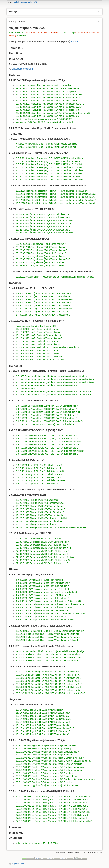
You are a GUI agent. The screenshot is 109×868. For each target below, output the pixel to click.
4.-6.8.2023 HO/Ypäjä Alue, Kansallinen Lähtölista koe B (43, 595)
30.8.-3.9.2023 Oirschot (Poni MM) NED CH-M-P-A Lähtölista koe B (48, 678)
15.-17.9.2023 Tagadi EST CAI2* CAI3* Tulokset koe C (42, 734)
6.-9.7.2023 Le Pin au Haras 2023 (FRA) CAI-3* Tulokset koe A (46, 409)
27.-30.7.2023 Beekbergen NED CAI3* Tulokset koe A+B (43, 548)
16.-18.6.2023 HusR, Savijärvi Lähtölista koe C (38, 351)
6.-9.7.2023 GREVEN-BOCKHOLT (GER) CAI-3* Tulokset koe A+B (48, 442)
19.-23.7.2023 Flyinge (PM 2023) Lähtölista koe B (40, 512)
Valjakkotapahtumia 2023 (25, 2)
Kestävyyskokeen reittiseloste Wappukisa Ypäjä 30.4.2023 (44, 119)
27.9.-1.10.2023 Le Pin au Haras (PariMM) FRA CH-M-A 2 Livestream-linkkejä (54, 797)
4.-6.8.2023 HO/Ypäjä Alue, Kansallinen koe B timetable (43, 589)
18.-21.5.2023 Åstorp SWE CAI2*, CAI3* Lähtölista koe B (43, 224)
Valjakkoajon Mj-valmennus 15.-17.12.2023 (37, 843)
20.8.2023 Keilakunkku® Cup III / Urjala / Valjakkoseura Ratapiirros (48, 657)
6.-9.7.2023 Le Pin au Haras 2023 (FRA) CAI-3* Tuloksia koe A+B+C (49, 421)
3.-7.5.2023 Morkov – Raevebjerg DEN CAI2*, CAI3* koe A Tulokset (49, 161)
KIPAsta (75, 42)
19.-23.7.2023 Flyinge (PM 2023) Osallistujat (37, 500)
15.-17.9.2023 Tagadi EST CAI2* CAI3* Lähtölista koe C (43, 731)
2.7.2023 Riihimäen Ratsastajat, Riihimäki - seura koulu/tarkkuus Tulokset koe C (55, 395)
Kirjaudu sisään (18, 863)
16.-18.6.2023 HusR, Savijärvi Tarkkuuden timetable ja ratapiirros (47, 347)
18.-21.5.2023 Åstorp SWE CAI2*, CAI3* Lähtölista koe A (43, 214)
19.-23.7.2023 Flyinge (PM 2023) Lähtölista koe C (40, 521)
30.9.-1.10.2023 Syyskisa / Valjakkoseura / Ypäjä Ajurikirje (44, 749)
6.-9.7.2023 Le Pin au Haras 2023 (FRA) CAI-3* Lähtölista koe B (47, 415)
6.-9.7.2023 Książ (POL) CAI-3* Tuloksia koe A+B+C (41, 480)
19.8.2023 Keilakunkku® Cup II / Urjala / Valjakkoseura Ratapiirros (48, 637)
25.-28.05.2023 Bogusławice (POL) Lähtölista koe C (41, 262)
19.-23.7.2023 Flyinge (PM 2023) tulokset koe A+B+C (42, 518)
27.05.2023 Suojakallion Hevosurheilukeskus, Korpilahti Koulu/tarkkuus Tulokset (55, 277)
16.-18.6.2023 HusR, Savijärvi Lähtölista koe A (38, 329)
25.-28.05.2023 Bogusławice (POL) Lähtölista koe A (41, 244)
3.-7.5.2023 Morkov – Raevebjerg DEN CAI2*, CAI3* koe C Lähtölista (49, 170)
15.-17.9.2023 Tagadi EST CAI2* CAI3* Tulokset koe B (42, 725)
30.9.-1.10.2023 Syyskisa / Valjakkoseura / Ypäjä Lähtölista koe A (47, 752)
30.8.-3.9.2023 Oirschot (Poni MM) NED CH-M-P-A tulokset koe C (48, 690)
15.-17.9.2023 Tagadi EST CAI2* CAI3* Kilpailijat (39, 710)
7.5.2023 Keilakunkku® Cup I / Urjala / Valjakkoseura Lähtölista (46, 144)
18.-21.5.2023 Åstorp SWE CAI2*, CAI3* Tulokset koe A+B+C (46, 233)
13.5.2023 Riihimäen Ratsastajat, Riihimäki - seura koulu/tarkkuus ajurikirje (52, 191)
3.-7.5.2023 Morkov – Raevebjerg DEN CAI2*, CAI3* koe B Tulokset (49, 167)
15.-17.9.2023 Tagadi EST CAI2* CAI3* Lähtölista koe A (43, 713)
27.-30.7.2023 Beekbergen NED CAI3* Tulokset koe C (42, 563)
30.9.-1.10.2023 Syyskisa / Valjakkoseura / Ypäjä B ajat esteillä (46, 776)
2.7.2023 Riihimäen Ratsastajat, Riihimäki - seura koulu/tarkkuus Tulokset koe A (54, 391)
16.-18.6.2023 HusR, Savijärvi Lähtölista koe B (38, 341)
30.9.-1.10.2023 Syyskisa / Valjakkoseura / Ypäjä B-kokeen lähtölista (49, 764)
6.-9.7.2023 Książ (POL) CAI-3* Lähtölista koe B (39, 474)
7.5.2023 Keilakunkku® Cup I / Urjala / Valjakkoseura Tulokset (46, 147)
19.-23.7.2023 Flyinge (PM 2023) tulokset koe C (39, 524)
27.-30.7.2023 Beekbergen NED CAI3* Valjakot (39, 539)
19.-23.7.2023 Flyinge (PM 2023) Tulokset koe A (39, 506)
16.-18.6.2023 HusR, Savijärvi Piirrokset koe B (38, 335)
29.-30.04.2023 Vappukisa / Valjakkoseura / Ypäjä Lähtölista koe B (48, 98)
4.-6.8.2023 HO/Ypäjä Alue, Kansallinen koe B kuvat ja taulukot (46, 592)
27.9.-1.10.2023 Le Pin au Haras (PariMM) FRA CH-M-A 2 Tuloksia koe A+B (53, 812)
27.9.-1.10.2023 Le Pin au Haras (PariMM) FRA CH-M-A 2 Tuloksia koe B (51, 809)
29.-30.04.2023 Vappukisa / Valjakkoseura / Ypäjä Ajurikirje (44, 85)
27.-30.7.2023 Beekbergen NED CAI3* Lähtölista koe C (43, 560)
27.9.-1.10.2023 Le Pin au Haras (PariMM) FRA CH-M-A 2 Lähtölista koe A (52, 800)
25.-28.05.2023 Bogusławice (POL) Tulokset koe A (40, 247)
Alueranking (81, 33)
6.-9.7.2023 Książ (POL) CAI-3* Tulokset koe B (38, 477)
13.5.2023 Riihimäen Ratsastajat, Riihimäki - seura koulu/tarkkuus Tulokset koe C (55, 203)
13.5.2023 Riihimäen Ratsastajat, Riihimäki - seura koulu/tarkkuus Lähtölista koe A (56, 194)
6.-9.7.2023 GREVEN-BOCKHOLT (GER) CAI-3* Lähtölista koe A (47, 436)
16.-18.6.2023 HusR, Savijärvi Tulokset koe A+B (39, 338)
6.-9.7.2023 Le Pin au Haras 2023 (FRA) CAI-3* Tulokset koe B (46, 418)
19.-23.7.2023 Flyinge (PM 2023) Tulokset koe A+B (40, 509)
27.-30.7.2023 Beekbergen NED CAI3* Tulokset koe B (42, 554)
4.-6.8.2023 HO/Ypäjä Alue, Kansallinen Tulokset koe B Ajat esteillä (48, 601)
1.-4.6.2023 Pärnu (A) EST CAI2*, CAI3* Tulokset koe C (43, 315)
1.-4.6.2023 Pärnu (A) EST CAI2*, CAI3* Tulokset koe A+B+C (45, 309)
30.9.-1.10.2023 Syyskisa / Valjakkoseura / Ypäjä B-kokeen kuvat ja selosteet (53, 761)
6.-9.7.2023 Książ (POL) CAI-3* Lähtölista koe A (39, 465)
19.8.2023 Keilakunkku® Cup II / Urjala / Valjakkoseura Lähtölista (47, 634)
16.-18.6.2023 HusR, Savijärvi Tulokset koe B (38, 344)
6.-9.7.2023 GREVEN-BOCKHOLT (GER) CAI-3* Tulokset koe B (47, 448)
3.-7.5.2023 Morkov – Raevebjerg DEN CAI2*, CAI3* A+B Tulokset (48, 177)
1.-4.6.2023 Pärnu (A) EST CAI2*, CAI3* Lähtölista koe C (43, 312)
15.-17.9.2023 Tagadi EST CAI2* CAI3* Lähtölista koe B (43, 722)
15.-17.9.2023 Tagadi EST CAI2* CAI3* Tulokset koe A (42, 716)
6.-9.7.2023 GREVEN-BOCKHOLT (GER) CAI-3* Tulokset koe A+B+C (50, 451)
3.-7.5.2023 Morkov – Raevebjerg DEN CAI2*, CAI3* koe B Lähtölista (49, 164)
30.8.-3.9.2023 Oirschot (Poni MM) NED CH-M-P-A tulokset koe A (48, 675)
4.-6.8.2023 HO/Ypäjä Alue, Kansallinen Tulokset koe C (42, 617)
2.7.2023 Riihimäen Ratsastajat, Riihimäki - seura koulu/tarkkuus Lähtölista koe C (55, 382)
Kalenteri (21, 35)
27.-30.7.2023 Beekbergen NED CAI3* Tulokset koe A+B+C (45, 557)
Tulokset (46, 33)
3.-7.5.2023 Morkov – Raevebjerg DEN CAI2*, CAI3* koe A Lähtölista (49, 158)
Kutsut (39, 33)
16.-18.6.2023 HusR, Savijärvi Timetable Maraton (40, 360)
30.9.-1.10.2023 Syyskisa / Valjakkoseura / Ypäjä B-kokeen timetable (49, 770)
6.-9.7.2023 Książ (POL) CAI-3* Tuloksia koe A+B (40, 471)
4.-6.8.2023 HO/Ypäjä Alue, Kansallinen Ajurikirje (39, 580)
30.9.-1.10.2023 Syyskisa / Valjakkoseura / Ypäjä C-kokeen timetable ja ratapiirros (55, 779)
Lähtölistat (56, 33)
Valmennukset (16, 33)
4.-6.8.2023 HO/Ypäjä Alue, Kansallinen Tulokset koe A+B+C (45, 620)
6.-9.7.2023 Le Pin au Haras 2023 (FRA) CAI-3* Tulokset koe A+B (48, 412)
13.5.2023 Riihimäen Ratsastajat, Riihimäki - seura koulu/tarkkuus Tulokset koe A (55, 197)
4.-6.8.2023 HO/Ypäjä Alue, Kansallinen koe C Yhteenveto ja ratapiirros (50, 613)
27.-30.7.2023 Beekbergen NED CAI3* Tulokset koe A (42, 545)
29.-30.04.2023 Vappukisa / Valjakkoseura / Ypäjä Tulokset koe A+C (49, 107)
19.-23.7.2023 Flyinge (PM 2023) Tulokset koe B (39, 515)
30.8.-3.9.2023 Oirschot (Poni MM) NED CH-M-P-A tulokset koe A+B (49, 684)
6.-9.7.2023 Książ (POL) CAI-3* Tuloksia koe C (38, 484)
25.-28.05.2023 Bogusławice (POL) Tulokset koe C (40, 266)
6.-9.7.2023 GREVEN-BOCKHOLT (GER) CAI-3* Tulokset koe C (47, 454)
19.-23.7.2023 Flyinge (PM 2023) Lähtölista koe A (40, 503)
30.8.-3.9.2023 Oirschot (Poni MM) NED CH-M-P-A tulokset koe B (48, 681)
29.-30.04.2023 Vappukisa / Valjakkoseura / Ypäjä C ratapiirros (46, 92)
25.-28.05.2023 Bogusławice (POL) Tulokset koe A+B (42, 250)
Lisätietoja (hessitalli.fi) (23, 69)
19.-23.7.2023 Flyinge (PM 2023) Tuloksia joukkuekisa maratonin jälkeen (51, 527)
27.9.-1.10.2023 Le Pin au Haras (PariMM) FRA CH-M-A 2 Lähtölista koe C (52, 815)
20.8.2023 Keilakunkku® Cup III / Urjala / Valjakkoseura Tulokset (47, 660)
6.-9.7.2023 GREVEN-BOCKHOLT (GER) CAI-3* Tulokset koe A (47, 439)
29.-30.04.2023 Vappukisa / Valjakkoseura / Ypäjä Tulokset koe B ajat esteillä (53, 113)
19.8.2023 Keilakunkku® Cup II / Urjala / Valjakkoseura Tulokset (47, 640)
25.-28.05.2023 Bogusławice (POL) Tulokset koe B (40, 256)
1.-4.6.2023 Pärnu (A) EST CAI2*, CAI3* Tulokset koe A (43, 296)
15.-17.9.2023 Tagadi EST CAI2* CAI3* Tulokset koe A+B (44, 719)
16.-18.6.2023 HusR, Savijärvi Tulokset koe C (38, 354)
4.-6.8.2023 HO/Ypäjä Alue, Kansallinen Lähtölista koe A (43, 583)
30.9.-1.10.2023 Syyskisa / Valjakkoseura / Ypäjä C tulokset (44, 782)
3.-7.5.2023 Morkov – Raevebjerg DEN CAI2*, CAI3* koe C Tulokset (49, 173)
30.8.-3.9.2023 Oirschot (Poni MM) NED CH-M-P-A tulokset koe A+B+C (50, 693)
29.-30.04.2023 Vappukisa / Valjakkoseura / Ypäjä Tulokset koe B (47, 110)
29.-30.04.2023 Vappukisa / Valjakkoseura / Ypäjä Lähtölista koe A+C (49, 95)
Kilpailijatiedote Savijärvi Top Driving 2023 (36, 326)
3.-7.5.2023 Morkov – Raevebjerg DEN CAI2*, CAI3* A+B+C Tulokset (49, 180)
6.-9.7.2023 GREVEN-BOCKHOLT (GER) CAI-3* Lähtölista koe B (47, 445)
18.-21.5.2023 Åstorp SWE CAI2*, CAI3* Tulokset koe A (43, 217)
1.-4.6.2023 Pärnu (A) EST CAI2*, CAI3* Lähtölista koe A (43, 293)
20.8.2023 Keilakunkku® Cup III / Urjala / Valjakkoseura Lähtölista (48, 654)
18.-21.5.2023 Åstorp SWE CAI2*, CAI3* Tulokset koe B (43, 227)
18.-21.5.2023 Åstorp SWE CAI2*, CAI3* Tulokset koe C (43, 230)
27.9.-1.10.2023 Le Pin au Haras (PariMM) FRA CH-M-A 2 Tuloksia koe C (51, 818)
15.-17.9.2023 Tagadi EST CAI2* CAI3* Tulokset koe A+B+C (45, 728)
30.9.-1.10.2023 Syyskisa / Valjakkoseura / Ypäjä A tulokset (44, 755)
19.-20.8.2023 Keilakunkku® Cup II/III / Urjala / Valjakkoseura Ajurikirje (50, 631)
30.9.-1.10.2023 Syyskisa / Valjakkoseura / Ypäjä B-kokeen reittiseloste (50, 767)
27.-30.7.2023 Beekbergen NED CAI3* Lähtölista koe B (43, 551)
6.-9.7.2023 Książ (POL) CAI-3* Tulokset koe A (38, 468)
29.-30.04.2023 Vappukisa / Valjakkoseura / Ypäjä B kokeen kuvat (48, 88)
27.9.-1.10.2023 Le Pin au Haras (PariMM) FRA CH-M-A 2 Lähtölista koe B (52, 806)
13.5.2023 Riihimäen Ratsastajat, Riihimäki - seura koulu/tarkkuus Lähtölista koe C (56, 200)
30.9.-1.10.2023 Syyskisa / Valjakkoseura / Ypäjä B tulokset (44, 773)
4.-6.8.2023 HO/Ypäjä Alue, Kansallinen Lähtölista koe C (43, 610)
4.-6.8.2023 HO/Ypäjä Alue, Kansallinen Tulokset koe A (42, 586)
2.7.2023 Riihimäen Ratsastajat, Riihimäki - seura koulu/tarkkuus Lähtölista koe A (55, 379)
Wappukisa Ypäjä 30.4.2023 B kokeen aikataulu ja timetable (45, 122)
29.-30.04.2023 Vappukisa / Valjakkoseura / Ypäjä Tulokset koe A (47, 101)
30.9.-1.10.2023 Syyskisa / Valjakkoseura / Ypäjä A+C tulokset (46, 745)
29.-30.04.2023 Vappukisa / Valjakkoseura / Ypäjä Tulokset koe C (47, 116)
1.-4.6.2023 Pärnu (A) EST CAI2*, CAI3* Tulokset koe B (43, 306)
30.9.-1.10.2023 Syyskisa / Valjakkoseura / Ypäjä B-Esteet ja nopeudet (50, 758)
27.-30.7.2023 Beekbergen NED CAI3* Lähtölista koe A (42, 542)
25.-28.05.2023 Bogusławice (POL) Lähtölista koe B (41, 253)
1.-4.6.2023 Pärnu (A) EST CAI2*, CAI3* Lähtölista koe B (43, 302)
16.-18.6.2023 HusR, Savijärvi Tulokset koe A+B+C (40, 357)
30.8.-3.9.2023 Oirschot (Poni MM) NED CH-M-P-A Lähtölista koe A (48, 672)
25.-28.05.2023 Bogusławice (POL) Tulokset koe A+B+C (43, 259)
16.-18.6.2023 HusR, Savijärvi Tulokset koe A (38, 332)
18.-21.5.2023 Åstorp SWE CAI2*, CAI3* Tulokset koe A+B (44, 221)
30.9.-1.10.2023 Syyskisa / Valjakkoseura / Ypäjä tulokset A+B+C (47, 785)
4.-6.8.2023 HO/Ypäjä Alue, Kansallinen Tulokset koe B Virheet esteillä (50, 604)
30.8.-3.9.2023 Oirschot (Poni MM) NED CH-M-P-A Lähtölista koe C (49, 687)
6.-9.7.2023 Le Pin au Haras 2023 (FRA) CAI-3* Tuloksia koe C (46, 424)
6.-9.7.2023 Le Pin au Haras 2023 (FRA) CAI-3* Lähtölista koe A (47, 406)
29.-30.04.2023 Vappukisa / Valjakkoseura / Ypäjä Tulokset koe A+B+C (50, 104)
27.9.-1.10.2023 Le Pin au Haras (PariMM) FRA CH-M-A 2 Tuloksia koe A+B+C (54, 821)
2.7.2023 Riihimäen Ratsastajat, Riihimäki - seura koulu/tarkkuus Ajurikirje (52, 376)
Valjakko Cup (68, 33)
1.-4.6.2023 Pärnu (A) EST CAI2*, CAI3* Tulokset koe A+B (44, 299)
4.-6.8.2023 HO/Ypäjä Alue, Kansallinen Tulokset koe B (42, 598)
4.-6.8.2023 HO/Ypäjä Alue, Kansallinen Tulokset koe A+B (44, 607)
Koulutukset (29, 33)
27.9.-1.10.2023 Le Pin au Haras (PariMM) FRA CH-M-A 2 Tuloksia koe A (51, 803)
